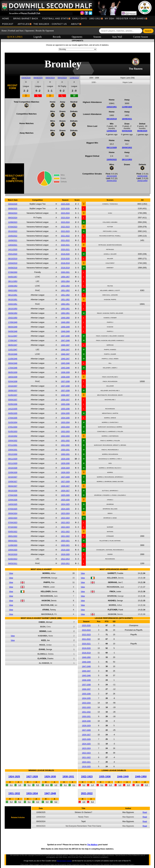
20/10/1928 (112, 176)
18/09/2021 (127, 119)
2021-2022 (65, 236)
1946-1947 (65, 345)
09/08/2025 (38, 78)
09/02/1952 (13, 290)
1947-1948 (65, 336)
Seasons (97, 37)
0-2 (84, 785)
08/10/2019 (112, 119)
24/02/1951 (112, 107)
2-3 (128, 785)
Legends (38, 37)
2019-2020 (65, 254)
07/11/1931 (13, 445)
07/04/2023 (13, 227)
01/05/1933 (13, 431)
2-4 (138, 785)
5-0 (47, 802)
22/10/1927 (13, 477)
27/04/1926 (13, 495)
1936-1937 (65, 395)
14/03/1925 (13, 504)
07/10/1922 (13, 527)
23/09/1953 (13, 286)
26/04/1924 (13, 513)
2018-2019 (65, 263)
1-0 (20, 785)
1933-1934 (65, 422)
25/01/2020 (13, 254)
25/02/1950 (142, 181)
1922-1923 (65, 522)
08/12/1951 (13, 295)
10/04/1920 (13, 550)
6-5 (38, 785)
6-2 (20, 802)
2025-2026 (65, 204)
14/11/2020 (13, 249)
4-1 (65, 785)
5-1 (29, 785)
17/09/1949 (13, 322)
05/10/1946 (13, 354)
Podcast (8, 24)
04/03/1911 (13, 563)
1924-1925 (65, 504)
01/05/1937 (13, 395)
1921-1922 (65, 532)
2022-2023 (65, 227)
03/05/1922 (13, 532)
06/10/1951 (13, 300)
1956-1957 (65, 277)
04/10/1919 (13, 554)
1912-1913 (65, 559)
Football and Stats (55, 19)
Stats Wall (117, 37)
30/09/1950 (13, 313)
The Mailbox (92, 845)
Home (6, 19)
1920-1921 (65, 541)
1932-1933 (65, 431)
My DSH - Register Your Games (125, 19)
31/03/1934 (13, 422)
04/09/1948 (142, 176)
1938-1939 (65, 372)
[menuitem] (6, 19)
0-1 (102, 785)
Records (57, 37)
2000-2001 (65, 272)
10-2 (47, 785)
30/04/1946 (13, 363)
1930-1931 (65, 450)
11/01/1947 (13, 350)
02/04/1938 (13, 381)
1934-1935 (65, 413)
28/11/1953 (127, 159)
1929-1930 (65, 459)
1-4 (92, 785)
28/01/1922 (13, 536)
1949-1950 (65, 318)
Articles (23, 24)
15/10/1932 (13, 436)
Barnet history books (64, 861)
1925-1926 (65, 495)
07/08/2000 (13, 272)
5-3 (11, 802)
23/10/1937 (13, 386)
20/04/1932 (127, 147)
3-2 (38, 802)
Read (145, 812)
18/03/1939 (13, 377)
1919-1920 (65, 550)
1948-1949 (65, 327)
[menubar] (77, 21)
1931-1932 (65, 441)
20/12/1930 (13, 454)
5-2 (56, 802)
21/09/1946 (13, 359)
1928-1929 (65, 468)
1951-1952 (65, 290)
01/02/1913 (13, 559)
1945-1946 (65, 363)
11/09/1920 (127, 107)
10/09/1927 (13, 482)
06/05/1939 (13, 372)
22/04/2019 (13, 263)
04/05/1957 (13, 277)
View (11, 573)
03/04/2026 (26, 78)
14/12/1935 (13, 409)
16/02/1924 (13, 518)
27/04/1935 (13, 418)
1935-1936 (65, 404)
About (75, 24)
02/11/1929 (13, 463)
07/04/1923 (13, 522)
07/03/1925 (13, 509)
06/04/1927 (13, 486)
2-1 (11, 785)
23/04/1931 (13, 450)
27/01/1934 (13, 427)
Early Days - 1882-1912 (87, 19)
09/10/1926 (13, 491)
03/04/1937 (13, 400)
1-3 (110, 785)
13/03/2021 (13, 245)
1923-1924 (65, 513)
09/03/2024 (62, 78)
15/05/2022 (112, 159)
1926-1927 (65, 486)
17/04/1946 (13, 368)
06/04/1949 (13, 327)
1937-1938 (65, 381)
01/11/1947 (13, 336)
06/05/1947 (13, 345)
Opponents (30, 31)
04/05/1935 (13, 413)
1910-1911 (65, 563)
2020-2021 (65, 245)
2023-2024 (65, 213)
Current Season (140, 37)
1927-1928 (65, 477)
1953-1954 (65, 281)
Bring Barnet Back (26, 19)
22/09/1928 (13, 472)
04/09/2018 (13, 268)
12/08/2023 (74, 78)
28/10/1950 (13, 309)
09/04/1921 (13, 541)
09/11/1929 (112, 147)
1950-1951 (65, 304)
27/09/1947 (13, 340)
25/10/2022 (13, 231)
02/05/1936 (13, 404)
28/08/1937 (13, 391)
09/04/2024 (50, 78)
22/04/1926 (13, 500)
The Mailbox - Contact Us (50, 24)
